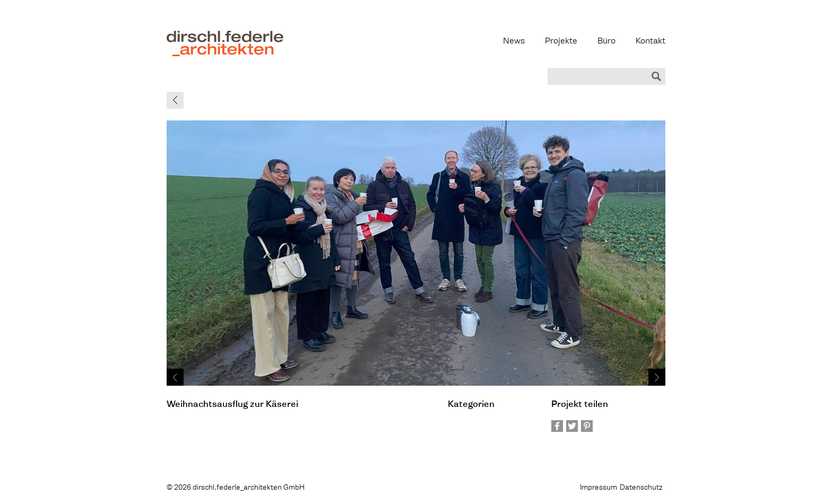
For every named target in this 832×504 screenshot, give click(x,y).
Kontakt (651, 42)
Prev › (175, 377)
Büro (606, 42)
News (514, 42)
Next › (657, 377)
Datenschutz (641, 488)
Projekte (561, 42)
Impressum (599, 488)
